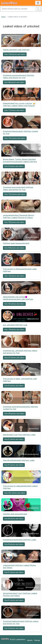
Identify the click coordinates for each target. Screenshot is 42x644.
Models (30, 640)
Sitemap (37, 640)
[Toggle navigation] (38, 3)
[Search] (21, 9)
